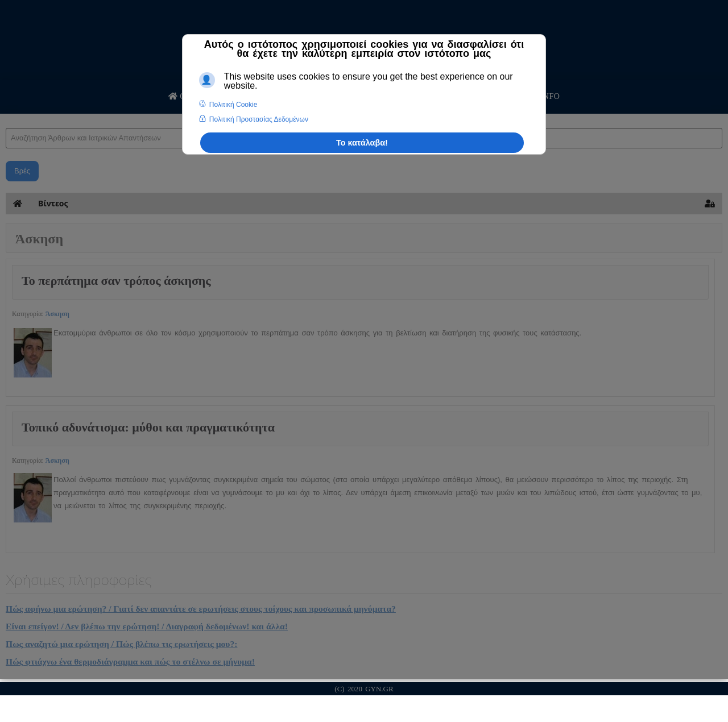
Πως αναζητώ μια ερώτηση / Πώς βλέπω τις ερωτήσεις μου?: (121, 644)
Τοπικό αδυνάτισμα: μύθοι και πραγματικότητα (148, 427)
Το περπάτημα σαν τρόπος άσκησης (116, 281)
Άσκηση (57, 314)
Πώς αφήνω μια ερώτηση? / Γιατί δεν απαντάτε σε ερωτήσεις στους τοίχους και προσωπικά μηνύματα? (201, 609)
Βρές (22, 171)
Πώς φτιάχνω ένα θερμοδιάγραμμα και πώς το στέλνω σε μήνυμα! (130, 661)
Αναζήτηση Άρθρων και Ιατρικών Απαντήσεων (6, 117)
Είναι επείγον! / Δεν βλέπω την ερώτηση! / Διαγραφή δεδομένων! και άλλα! (147, 626)
